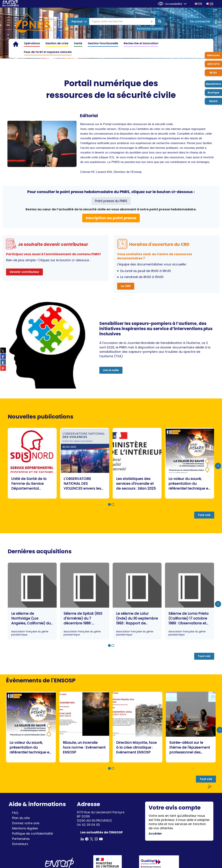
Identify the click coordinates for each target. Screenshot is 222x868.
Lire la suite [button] (111, 370)
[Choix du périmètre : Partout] (79, 21)
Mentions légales (25, 828)
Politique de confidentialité (32, 833)
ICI (111, 157)
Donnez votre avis (26, 823)
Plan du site (21, 818)
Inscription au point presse (111, 218)
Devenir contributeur (24, 272)
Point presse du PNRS (111, 201)
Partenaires (21, 839)
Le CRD (126, 286)
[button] (109, 505)
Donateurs (20, 844)
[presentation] (218, 466)
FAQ (15, 813)
